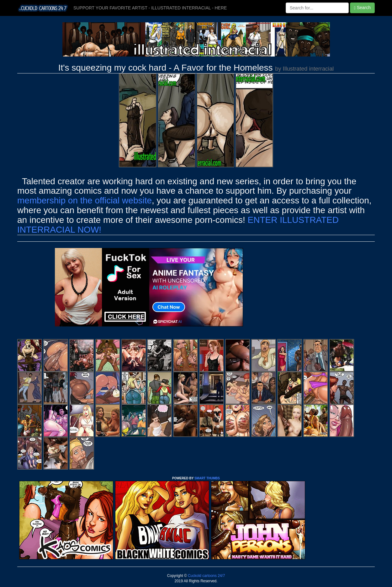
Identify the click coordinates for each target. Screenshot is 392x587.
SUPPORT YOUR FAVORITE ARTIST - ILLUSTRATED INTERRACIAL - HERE (150, 8)
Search (362, 8)
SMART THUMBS (207, 478)
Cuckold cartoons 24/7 (206, 576)
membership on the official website (85, 200)
